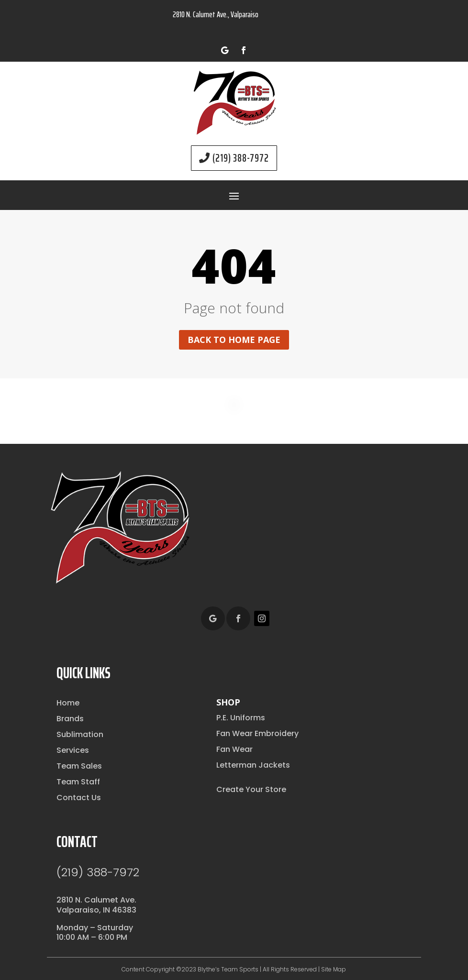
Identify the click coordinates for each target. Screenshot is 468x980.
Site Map (334, 969)
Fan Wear (234, 749)
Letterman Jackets (253, 765)
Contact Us (79, 798)
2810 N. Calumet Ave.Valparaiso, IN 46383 (96, 905)
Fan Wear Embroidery (257, 733)
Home (68, 703)
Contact (77, 842)
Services (73, 750)
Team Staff (78, 782)
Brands (70, 719)
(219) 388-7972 (241, 158)
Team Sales (79, 766)
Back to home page (234, 340)
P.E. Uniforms (241, 718)
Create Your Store (251, 789)
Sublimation (80, 734)
